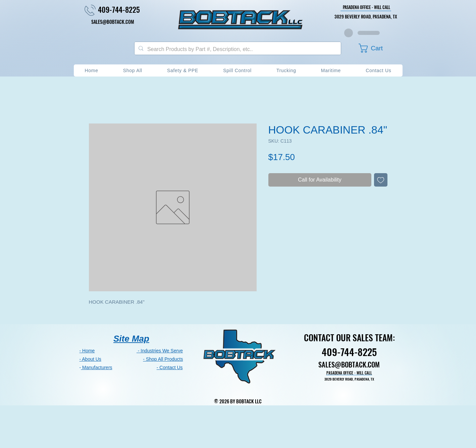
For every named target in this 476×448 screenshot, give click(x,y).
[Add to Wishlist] (381, 180)
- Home (87, 351)
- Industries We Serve (160, 351)
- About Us (90, 359)
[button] (377, 48)
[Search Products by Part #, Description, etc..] (237, 49)
